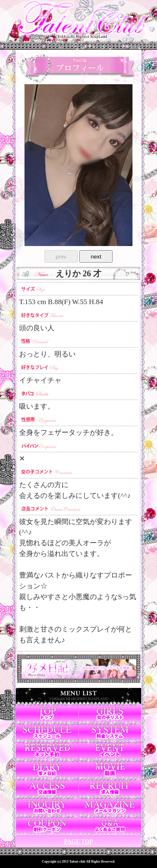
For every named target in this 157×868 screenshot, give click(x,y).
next (96, 257)
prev (61, 257)
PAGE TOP (78, 842)
